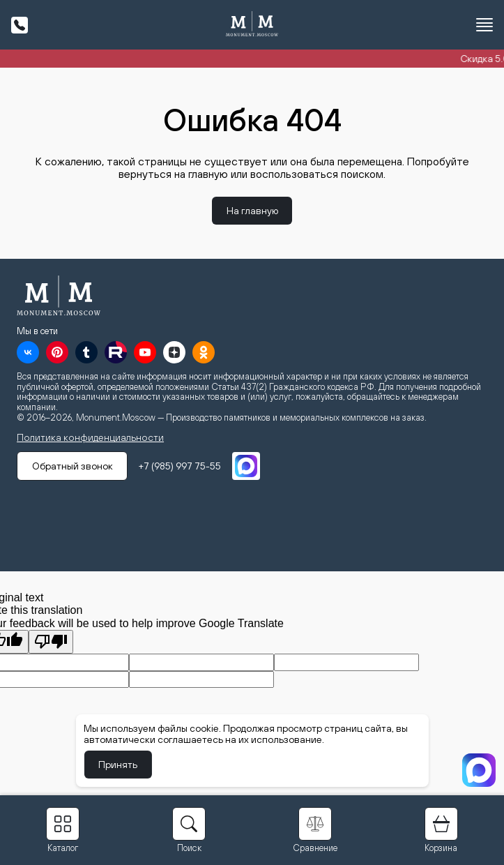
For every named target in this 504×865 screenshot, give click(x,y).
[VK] (28, 352)
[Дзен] (174, 352)
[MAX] (251, 466)
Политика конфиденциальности (90, 437)
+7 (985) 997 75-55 (185, 466)
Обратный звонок (75, 466)
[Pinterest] (57, 352)
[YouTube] (145, 352)
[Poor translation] (51, 642)
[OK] (204, 352)
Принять (121, 765)
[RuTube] (116, 352)
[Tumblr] (86, 352)
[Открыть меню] (484, 25)
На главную (252, 211)
